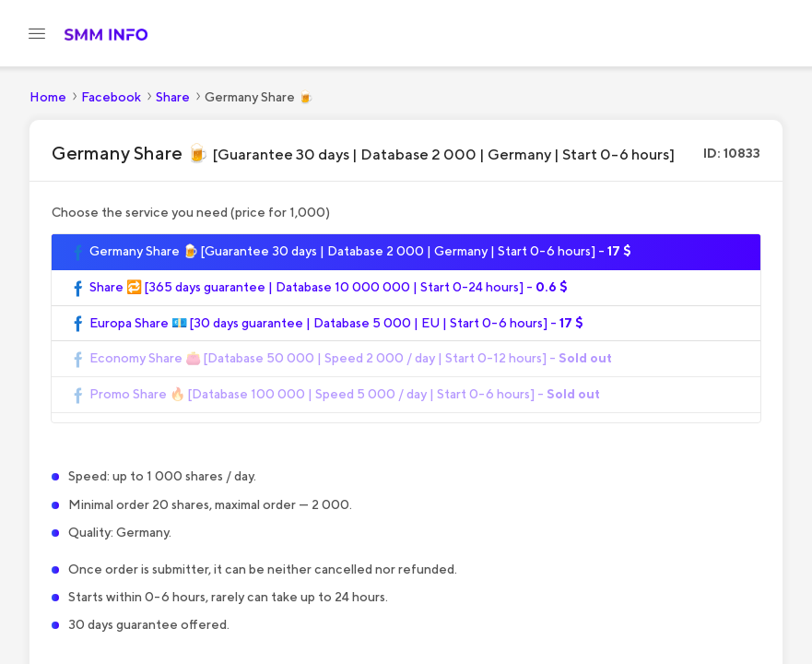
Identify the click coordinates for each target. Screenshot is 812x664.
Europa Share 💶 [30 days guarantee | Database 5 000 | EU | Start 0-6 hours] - (327, 324)
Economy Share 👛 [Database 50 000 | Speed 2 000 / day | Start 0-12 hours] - (341, 359)
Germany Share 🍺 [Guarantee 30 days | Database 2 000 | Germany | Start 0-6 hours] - (351, 252)
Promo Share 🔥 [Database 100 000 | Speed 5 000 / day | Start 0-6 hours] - (335, 395)
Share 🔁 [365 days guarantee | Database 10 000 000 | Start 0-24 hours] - (319, 288)
